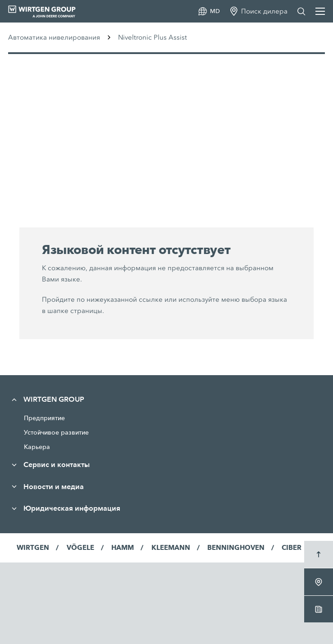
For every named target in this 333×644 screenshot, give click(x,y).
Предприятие (44, 418)
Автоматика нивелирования (54, 37)
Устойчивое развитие (56, 432)
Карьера (37, 447)
